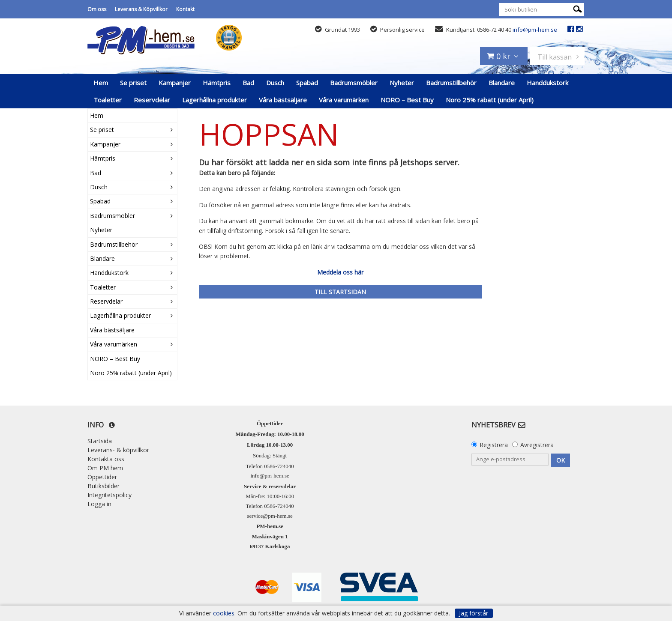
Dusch (275, 83)
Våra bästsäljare (283, 100)
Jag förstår (474, 613)
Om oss (97, 9)
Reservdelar (152, 100)
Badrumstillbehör (451, 83)
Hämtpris (217, 83)
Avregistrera (537, 445)
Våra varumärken (344, 100)
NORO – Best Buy (407, 100)
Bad (248, 83)
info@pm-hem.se (535, 30)
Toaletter (108, 100)
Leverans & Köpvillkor (141, 9)
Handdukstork (547, 83)
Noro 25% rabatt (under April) (490, 100)
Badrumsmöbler (354, 83)
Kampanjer (175, 83)
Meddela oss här (340, 272)
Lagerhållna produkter (214, 100)
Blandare (502, 83)
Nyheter (402, 83)
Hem (101, 83)
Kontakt (185, 9)
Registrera (494, 445)
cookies (224, 613)
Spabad (307, 83)
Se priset (133, 83)
